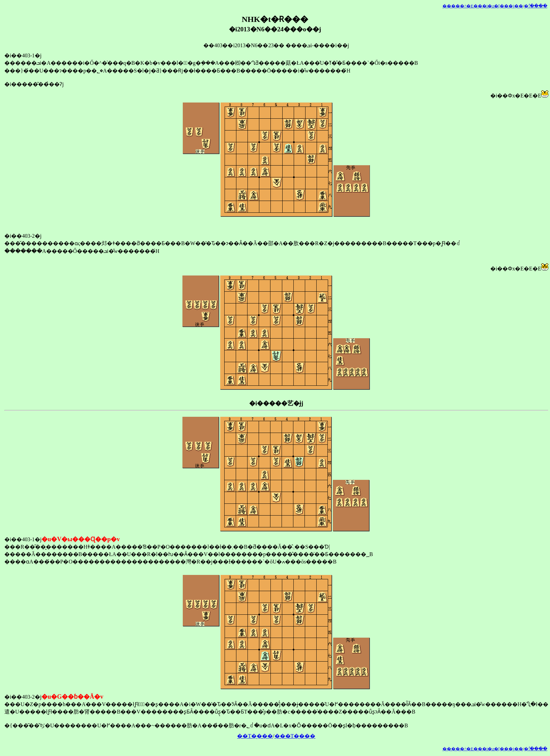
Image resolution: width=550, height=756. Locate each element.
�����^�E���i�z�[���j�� (483, 6)
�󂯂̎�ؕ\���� (536, 6)
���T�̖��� (295, 736)
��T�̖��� (255, 736)
